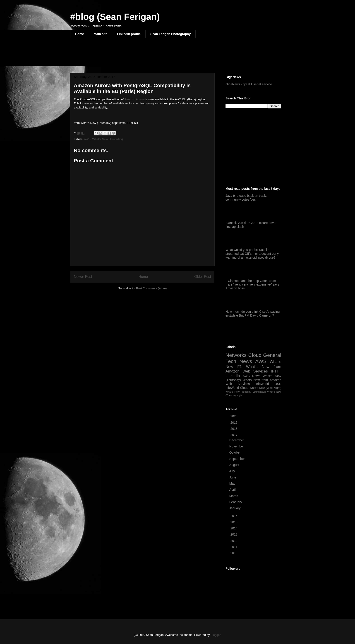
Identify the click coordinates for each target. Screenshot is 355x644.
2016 (234, 516)
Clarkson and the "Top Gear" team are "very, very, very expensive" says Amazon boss (252, 285)
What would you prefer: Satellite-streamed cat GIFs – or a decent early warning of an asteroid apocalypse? (252, 254)
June (233, 477)
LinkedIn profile (129, 34)
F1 (240, 367)
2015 (234, 522)
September (237, 459)
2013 (234, 534)
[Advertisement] (153, 55)
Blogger (216, 635)
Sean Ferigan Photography (170, 34)
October (235, 452)
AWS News (251, 376)
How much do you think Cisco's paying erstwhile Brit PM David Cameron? (253, 314)
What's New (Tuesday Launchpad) (246, 392)
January (235, 508)
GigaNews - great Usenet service (249, 84)
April (233, 490)
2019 (234, 423)
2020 (234, 416)
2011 (234, 547)
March (234, 496)
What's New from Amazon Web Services (253, 369)
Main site (101, 34)
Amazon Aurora (134, 99)
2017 (234, 435)
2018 (234, 429)
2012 (234, 541)
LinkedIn (233, 376)
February (236, 502)
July (233, 471)
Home (80, 34)
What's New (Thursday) (107, 139)
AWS (87, 139)
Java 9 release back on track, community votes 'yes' (246, 198)
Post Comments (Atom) (151, 288)
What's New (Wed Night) (265, 388)
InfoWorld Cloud (237, 388)
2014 (234, 528)
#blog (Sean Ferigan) (115, 17)
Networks (236, 355)
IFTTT (276, 371)
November (237, 446)
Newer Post (83, 277)
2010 (234, 553)
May (233, 483)
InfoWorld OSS (268, 384)
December (237, 440)
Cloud (255, 355)
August (235, 465)
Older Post (203, 277)
